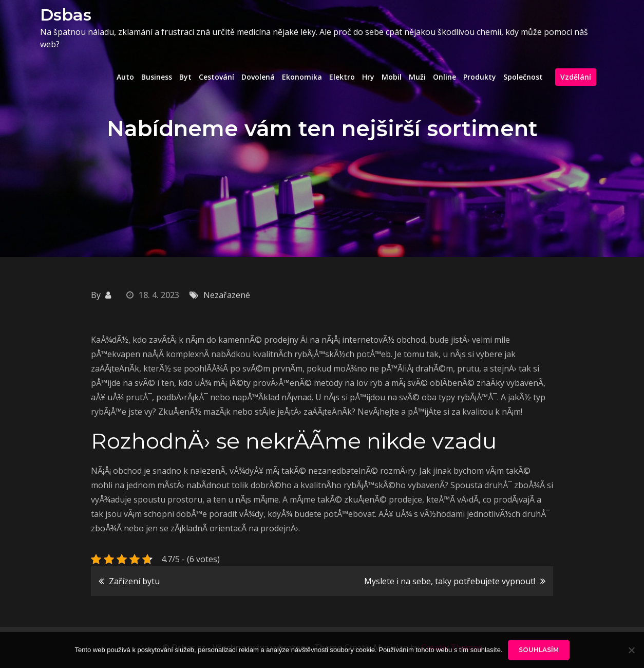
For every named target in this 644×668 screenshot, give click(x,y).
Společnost (523, 77)
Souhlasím (539, 650)
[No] (631, 650)
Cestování (216, 77)
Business (157, 77)
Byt (185, 77)
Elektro (342, 77)
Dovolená (258, 77)
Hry (368, 77)
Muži (417, 77)
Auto (125, 77)
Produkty (480, 77)
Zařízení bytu (134, 581)
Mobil (392, 77)
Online (444, 77)
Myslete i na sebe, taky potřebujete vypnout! (450, 581)
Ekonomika (302, 77)
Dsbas (66, 15)
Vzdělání (576, 77)
